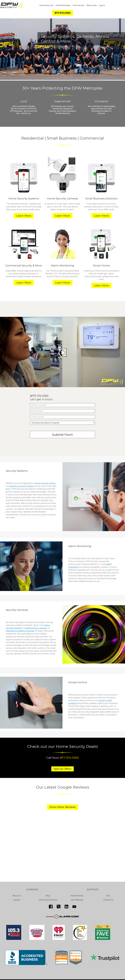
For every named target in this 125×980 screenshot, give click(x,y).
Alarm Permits (77, 896)
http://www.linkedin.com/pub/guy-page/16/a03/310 (66, 907)
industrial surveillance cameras (20, 631)
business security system (22, 486)
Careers (17, 900)
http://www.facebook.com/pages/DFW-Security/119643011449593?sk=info (51, 907)
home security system (45, 483)
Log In (102, 5)
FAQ (108, 896)
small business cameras (36, 628)
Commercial (78, 5)
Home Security (46, 5)
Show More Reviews (63, 807)
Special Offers (62, 769)
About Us (17, 896)
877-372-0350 (69, 758)
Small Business (63, 5)
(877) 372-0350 (39, 396)
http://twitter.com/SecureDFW (59, 907)
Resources (92, 5)
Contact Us (108, 900)
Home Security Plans (48, 900)
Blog (48, 896)
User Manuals (77, 900)
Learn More (24, 216)
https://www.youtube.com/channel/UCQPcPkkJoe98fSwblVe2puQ (74, 907)
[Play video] (62, 352)
